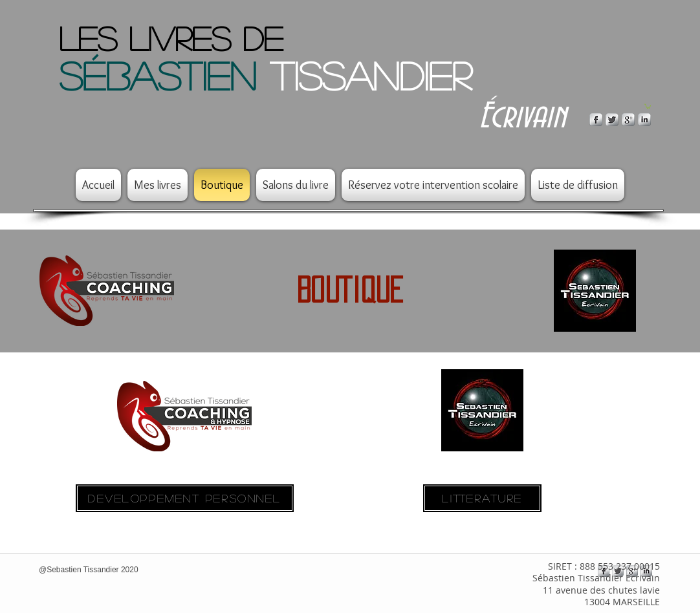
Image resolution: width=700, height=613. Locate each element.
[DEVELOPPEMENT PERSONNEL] (185, 498)
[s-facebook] (596, 120)
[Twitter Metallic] (612, 120)
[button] (648, 106)
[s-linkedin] (644, 120)
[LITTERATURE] (482, 498)
